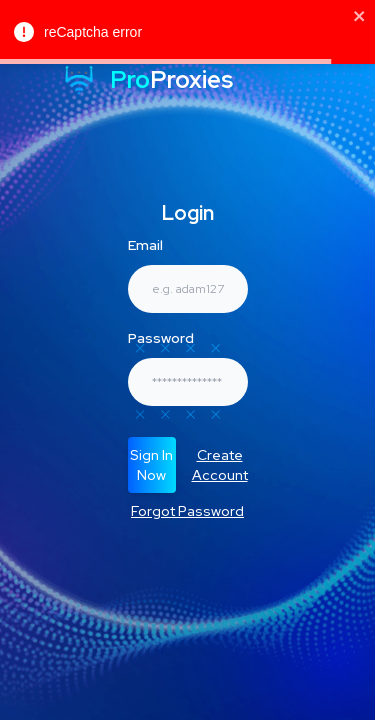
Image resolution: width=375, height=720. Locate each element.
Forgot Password (187, 511)
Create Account (220, 465)
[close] (360, 16)
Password (161, 338)
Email (145, 245)
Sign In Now (151, 465)
